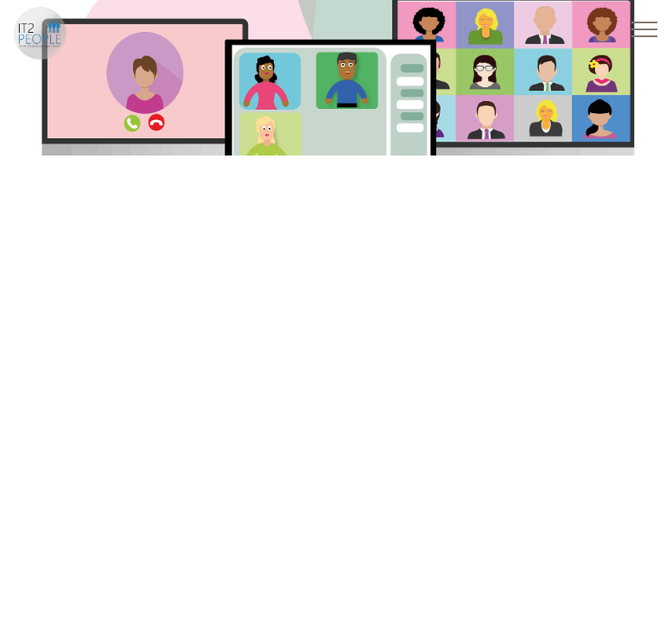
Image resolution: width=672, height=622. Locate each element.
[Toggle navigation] (645, 29)
